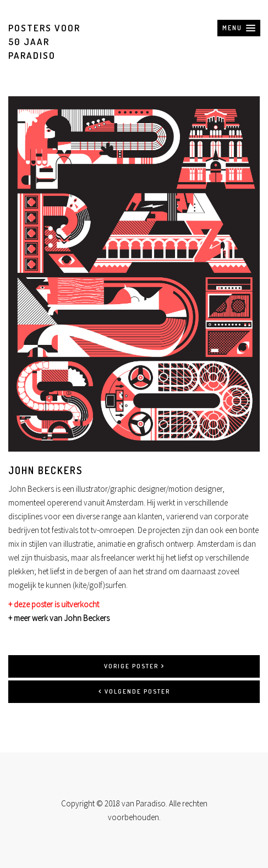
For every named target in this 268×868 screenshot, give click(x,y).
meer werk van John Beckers (62, 618)
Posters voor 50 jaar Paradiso (44, 42)
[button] (239, 28)
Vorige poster (134, 666)
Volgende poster (134, 691)
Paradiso (151, 803)
